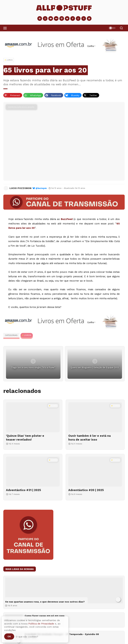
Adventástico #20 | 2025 (86, 490)
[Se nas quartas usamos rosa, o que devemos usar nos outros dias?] (64, 590)
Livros (28, 335)
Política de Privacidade (41, 625)
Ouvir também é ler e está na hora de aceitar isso (89, 438)
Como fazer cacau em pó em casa (44, 616)
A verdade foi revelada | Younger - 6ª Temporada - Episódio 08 (62, 634)
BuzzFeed (67, 219)
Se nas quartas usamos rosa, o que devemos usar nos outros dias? (45, 602)
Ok (9, 638)
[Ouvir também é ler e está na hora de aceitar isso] (95, 417)
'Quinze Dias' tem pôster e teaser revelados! (25, 438)
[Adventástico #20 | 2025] (95, 472)
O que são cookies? (27, 638)
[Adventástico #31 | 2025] (33, 472)
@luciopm (41, 188)
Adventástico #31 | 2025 (23, 490)
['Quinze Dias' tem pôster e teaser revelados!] (33, 417)
